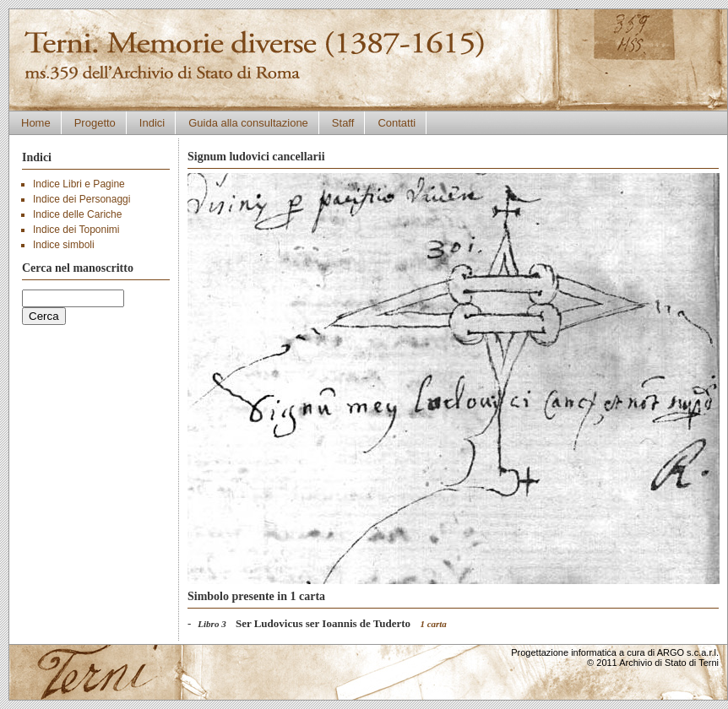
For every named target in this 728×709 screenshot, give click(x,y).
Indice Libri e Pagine (79, 184)
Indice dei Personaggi (81, 199)
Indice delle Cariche (77, 214)
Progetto (95, 123)
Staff (343, 123)
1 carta (433, 624)
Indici (152, 123)
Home (36, 123)
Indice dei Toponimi (76, 230)
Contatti (397, 123)
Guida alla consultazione (248, 123)
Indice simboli (64, 245)
